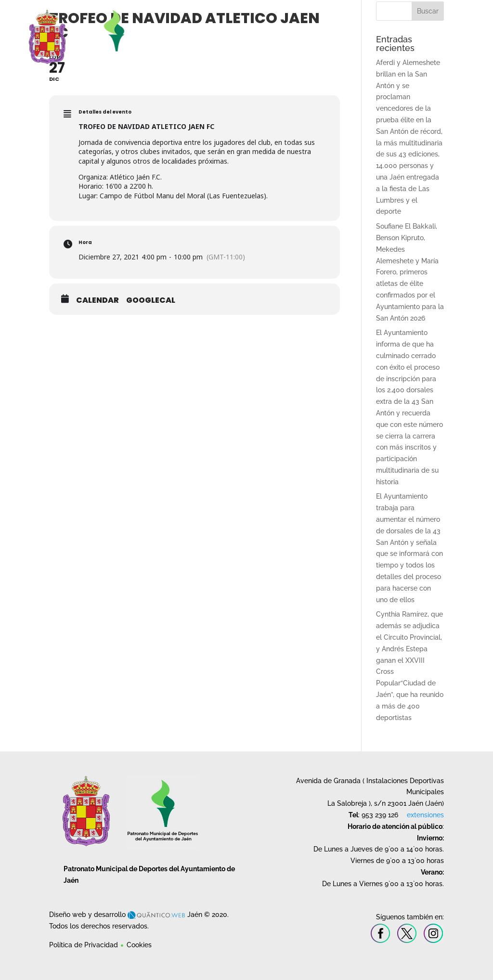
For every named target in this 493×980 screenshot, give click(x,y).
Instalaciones (235, 31)
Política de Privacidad (84, 945)
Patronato (194, 31)
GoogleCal (151, 300)
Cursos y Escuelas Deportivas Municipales (312, 31)
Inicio (171, 31)
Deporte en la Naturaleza (403, 31)
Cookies (139, 945)
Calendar (97, 300)
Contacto (448, 31)
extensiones (425, 815)
